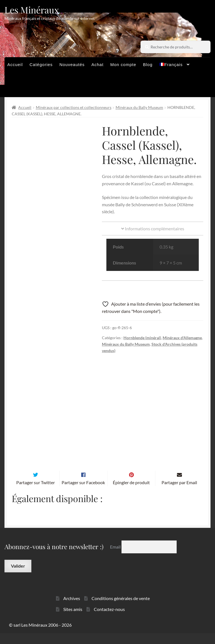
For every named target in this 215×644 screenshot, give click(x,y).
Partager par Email (179, 493)
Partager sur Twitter (36, 493)
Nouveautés (72, 65)
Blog (148, 65)
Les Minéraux (32, 10)
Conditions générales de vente (121, 609)
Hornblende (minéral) (142, 338)
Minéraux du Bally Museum (139, 107)
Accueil (15, 65)
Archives (72, 609)
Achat (97, 65)
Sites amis (73, 620)
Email (116, 558)
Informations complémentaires (153, 229)
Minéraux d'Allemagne (182, 338)
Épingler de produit (131, 493)
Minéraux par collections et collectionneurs (74, 107)
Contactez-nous (109, 620)
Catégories (41, 65)
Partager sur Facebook (83, 493)
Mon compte (123, 65)
